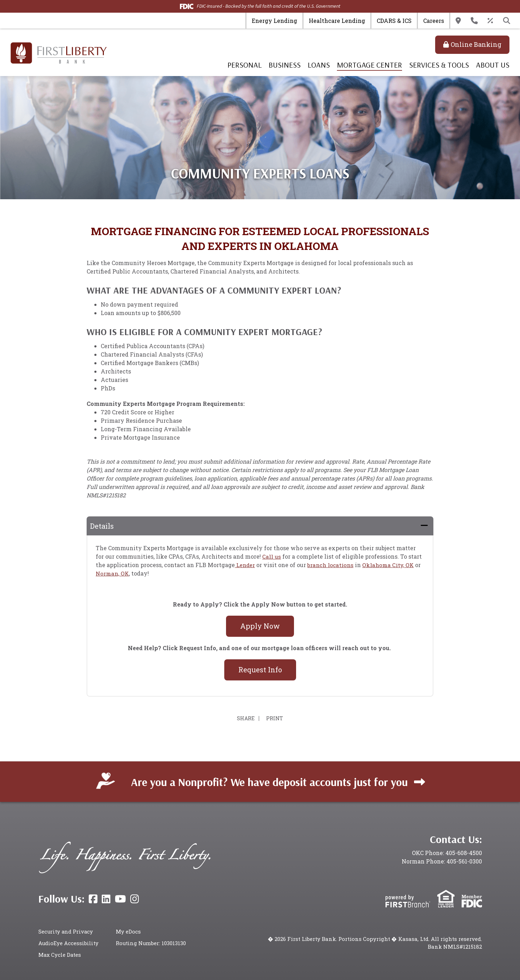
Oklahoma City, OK (391, 565)
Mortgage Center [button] (369, 65)
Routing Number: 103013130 (151, 943)
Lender (245, 565)
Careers (434, 21)
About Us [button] (493, 65)
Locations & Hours (458, 21)
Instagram (135, 899)
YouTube (120, 899)
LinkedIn (106, 899)
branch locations (332, 565)
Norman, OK (113, 573)
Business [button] (285, 65)
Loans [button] (319, 65)
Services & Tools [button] (439, 65)
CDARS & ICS (394, 21)
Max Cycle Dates (60, 954)
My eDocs (128, 931)
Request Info (260, 670)
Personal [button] (245, 65)
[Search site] (507, 21)
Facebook (93, 899)
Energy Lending (274, 21)
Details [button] (102, 526)
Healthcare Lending (337, 21)
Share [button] (244, 718)
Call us (272, 556)
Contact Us (474, 21)
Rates (490, 21)
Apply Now (260, 626)
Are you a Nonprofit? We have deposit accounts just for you (269, 781)
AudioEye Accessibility (69, 943)
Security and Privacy (66, 931)
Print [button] (276, 718)
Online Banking (476, 44)
